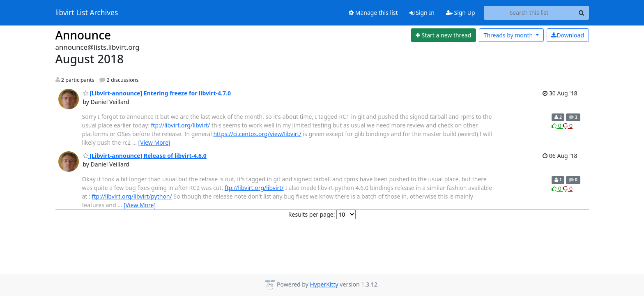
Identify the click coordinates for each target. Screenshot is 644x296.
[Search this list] (529, 13)
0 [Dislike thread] (568, 126)
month (509, 35)
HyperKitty (324, 284)
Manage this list (373, 13)
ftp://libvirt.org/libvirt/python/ (132, 196)
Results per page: (312, 214)
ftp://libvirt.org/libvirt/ (181, 125)
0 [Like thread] (557, 126)
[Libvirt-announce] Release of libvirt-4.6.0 (145, 156)
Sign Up (461, 13)
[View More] (154, 142)
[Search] (582, 13)
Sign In (422, 13)
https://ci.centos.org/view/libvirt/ (257, 134)
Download (568, 35)
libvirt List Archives (87, 13)
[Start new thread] (443, 35)
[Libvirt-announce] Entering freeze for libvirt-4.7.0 (157, 93)
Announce (83, 35)
